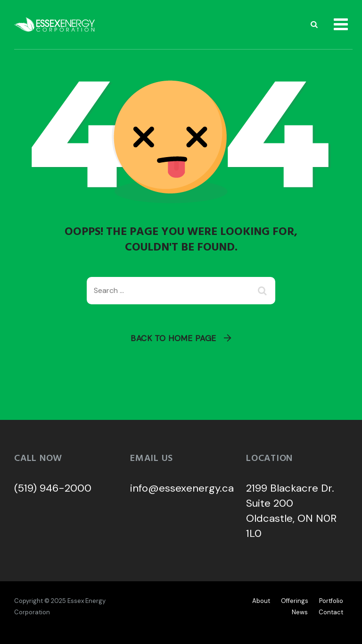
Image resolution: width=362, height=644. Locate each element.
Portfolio (331, 601)
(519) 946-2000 (53, 488)
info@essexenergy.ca (182, 488)
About (261, 601)
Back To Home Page (173, 338)
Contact (331, 612)
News (300, 612)
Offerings (295, 601)
